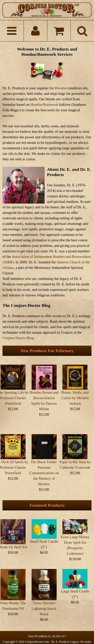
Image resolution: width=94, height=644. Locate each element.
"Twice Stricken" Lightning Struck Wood (44, 600)
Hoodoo (61, 88)
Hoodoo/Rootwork (44, 105)
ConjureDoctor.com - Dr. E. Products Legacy (52, 633)
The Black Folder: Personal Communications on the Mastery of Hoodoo (44, 469)
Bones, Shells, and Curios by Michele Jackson (75, 398)
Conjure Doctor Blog (18, 338)
